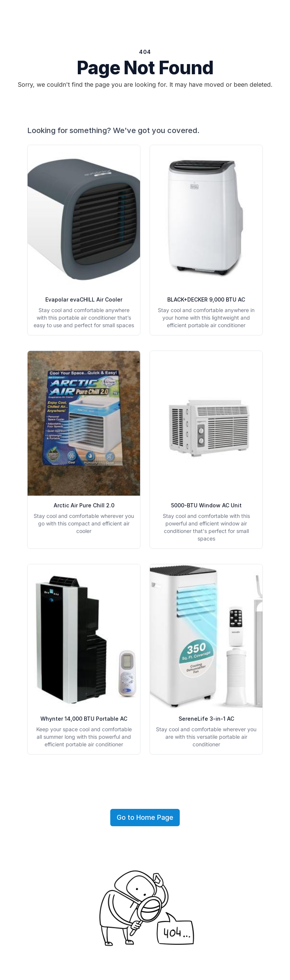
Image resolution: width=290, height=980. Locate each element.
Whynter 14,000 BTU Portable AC (84, 719)
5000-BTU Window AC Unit (206, 505)
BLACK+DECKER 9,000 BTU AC (206, 299)
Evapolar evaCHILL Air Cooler (84, 299)
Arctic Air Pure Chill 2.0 (84, 505)
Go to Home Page (145, 817)
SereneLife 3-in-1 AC (206, 719)
